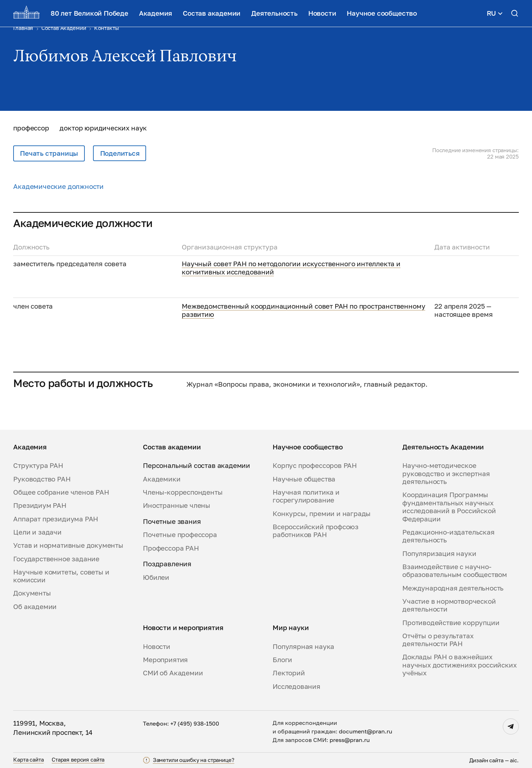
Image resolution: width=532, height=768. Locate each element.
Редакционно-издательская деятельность (448, 536)
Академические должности (58, 186)
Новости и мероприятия (183, 628)
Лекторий (289, 673)
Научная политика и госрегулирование (306, 496)
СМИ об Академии (173, 673)
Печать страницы (49, 153)
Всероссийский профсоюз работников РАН (316, 531)
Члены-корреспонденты (183, 492)
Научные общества (304, 479)
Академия (156, 13)
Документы (32, 593)
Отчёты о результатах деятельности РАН (438, 640)
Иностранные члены (177, 505)
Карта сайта (28, 759)
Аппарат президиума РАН (56, 519)
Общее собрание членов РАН (61, 492)
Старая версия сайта (78, 759)
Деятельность (274, 13)
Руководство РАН (42, 479)
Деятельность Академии (443, 447)
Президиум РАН (40, 505)
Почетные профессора (180, 535)
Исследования (296, 686)
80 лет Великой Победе (89, 13)
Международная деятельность (453, 588)
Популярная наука (303, 646)
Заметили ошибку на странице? (194, 760)
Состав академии (212, 13)
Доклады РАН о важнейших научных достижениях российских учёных (459, 665)
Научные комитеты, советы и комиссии (61, 576)
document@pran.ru (366, 731)
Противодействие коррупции (451, 623)
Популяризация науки (439, 553)
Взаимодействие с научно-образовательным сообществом (455, 571)
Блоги (282, 660)
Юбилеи (156, 577)
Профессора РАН (171, 548)
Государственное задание (56, 559)
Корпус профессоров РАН (315, 465)
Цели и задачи (37, 532)
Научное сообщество (382, 13)
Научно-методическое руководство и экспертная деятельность (446, 473)
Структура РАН (38, 465)
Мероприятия (165, 660)
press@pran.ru (350, 740)
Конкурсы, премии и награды (322, 514)
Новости (322, 13)
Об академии (35, 607)
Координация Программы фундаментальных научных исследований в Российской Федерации (449, 507)
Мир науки (291, 628)
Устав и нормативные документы (68, 545)
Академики (162, 479)
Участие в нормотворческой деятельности (449, 605)
